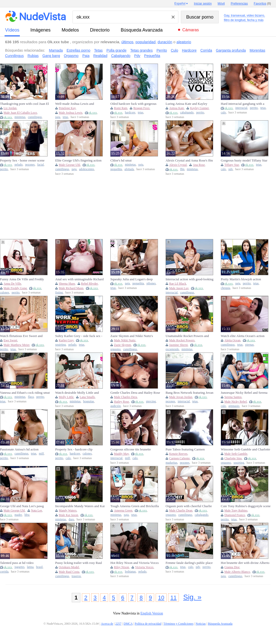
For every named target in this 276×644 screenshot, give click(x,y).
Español (180, 4)
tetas (65, 117)
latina (30, 567)
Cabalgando (121, 56)
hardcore (130, 113)
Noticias (201, 624)
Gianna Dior (232, 567)
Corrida (206, 50)
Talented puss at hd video (17, 563)
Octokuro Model (69, 567)
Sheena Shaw (67, 284)
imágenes (41, 30)
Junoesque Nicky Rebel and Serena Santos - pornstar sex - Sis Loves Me (245, 393)
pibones (151, 283)
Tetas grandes (141, 50)
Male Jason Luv (179, 288)
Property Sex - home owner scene (22, 160)
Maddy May (121, 454)
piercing (151, 401)
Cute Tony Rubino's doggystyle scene (246, 506)
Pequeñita (152, 56)
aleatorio (184, 42)
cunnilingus (35, 117)
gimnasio (234, 406)
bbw (27, 515)
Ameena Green (123, 510)
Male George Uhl (69, 165)
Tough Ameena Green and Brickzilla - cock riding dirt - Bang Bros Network (135, 506)
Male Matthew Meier (16, 345)
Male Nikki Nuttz (125, 340)
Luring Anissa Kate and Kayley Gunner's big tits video (186, 104)
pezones (30, 165)
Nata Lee (37, 510)
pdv (231, 169)
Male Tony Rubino (236, 510)
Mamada (56, 50)
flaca (31, 397)
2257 (118, 624)
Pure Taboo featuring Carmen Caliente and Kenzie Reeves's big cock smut (188, 449)
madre (18, 515)
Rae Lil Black (178, 284)
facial (40, 165)
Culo (174, 50)
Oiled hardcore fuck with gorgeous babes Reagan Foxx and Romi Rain (134, 104)
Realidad (100, 56)
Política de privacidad (148, 624)
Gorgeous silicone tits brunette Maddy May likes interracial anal (132, 449)
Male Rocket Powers (182, 340)
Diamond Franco (235, 515)
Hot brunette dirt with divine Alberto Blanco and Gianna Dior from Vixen (245, 563)
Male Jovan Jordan (181, 397)
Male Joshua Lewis (71, 113)
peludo (19, 165)
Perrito (162, 50)
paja (58, 117)
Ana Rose (199, 165)
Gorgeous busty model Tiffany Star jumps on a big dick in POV (244, 160)
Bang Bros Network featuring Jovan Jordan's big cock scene (190, 393)
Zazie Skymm (122, 345)
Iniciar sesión (203, 4)
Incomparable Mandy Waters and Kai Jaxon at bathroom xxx (80, 506)
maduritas (171, 463)
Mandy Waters (68, 510)
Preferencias (239, 4)
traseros (76, 576)
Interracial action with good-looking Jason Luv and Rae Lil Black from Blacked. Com (190, 279)
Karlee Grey (66, 340)
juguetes (19, 567)
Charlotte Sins (233, 458)
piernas (250, 345)
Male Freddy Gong (15, 288)
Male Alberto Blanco (237, 572)
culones (5, 293)
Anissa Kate (177, 108)
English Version (152, 613)
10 (161, 598)
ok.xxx (8, 117)
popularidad (146, 42)
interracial (241, 108)
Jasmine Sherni (178, 345)
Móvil (221, 4)
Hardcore (189, 50)
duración (165, 42)
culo (223, 113)
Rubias (33, 56)
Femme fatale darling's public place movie (189, 563)
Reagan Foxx (141, 108)
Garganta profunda (231, 50)
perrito (200, 113)
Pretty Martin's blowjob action (241, 279)
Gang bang (51, 56)
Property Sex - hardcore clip (74, 449)
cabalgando (187, 113)
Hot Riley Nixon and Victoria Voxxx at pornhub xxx (135, 563)
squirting (61, 345)
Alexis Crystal (178, 165)
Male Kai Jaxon (68, 515)
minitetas (20, 117)
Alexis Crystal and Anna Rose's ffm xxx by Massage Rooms (189, 160)
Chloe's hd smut (121, 160)
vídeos (12, 30)
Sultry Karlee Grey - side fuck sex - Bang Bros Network (79, 336)
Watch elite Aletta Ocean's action (243, 336)
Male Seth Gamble (236, 454)
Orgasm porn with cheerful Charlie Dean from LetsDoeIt (189, 506)
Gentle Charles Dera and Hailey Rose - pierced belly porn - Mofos (135, 393)
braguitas (89, 401)
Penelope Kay (67, 108)
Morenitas (257, 50)
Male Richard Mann (71, 288)
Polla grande (117, 50)
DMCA (128, 624)
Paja (86, 56)
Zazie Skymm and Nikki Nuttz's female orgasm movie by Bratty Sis (134, 336)
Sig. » (192, 597)
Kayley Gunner (199, 108)
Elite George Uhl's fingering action (78, 160)
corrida (4, 572)
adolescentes (87, 169)
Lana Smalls (87, 397)
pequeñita (116, 169)
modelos (70, 30)
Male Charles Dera (126, 397)
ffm (182, 169)
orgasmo (115, 349)
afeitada (129, 169)
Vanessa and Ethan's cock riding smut (25, 393)
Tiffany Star (232, 165)
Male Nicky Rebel (236, 402)
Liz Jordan (10, 108)
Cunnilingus (14, 56)
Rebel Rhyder (90, 284)
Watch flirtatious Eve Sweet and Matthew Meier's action (21, 336)
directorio (100, 30)
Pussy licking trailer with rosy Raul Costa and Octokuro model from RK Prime (79, 563)
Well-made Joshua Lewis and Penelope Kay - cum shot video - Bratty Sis (77, 104)
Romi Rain (121, 108)
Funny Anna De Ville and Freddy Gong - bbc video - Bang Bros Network (22, 279)
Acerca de (107, 624)
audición (115, 406)
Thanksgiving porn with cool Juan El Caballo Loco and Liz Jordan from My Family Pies (24, 104)
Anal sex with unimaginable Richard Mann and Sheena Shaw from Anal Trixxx (79, 279)
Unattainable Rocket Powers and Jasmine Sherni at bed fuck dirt (187, 336)
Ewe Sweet (10, 340)
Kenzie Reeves (178, 454)
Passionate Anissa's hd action (19, 449)
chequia (225, 288)
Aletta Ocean (232, 340)
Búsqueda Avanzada (142, 30)
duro (71, 519)
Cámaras (191, 30)
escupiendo (172, 349)
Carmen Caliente (179, 458)
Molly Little (66, 397)
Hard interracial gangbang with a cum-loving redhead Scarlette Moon (245, 104)
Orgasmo (71, 56)
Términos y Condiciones (178, 624)
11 (173, 598)
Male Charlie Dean (181, 510)
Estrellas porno (78, 50)
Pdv (137, 56)
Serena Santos (233, 397)
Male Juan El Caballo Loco (20, 113)
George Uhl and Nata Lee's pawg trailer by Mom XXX (22, 506)
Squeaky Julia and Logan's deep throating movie (132, 279)
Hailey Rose (121, 402)
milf (41, 454)
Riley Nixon (121, 567)
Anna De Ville (12, 284)
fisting (59, 293)
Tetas (98, 50)
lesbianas (130, 572)
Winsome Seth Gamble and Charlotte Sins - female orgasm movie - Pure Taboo (245, 449)
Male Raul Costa (69, 572)
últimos (127, 42)
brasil (39, 567)
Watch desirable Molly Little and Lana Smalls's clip (77, 393)
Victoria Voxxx (144, 567)
